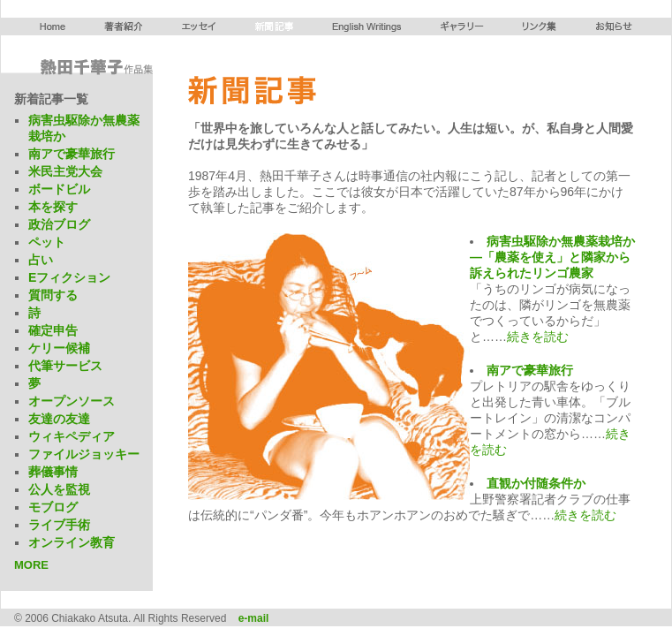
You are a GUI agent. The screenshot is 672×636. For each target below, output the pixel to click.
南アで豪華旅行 (530, 370)
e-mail (254, 618)
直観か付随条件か (536, 483)
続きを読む (538, 337)
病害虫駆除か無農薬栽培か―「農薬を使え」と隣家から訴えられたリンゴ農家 (552, 257)
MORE (31, 565)
